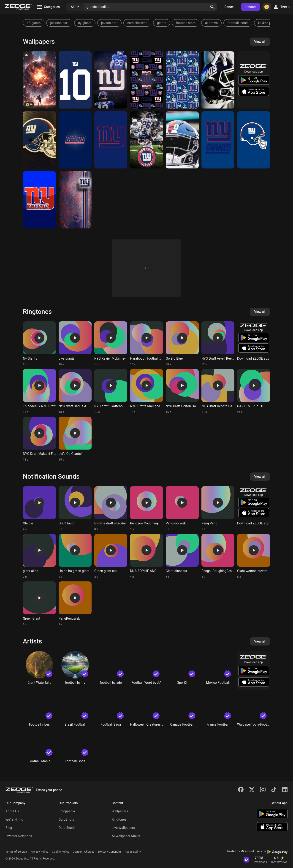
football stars (186, 23)
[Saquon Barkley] (146, 140)
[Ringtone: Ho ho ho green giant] (75, 556)
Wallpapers (120, 811)
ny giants (85, 23)
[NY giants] (111, 140)
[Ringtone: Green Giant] (39, 604)
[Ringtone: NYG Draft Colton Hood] (182, 391)
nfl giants (34, 23)
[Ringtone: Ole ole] (39, 509)
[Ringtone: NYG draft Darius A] (75, 391)
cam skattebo (137, 23)
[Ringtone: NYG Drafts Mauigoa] (146, 391)
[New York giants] (111, 80)
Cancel (229, 7)
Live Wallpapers (123, 828)
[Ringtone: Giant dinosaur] (182, 556)
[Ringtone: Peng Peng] (218, 509)
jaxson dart (109, 23)
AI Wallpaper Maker (126, 836)
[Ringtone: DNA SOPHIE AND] (146, 556)
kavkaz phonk (268, 23)
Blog (9, 828)
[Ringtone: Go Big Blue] (182, 344)
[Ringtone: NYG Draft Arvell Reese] (218, 344)
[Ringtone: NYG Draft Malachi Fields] (39, 439)
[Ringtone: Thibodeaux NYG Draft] (39, 391)
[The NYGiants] (39, 200)
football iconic (238, 23)
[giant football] (39, 80)
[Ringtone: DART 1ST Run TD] (254, 391)
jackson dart (59, 23)
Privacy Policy (39, 852)
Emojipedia (67, 811)
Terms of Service (16, 852)
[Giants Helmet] (39, 140)
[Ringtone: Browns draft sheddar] (111, 509)
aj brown (211, 23)
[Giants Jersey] (75, 80)
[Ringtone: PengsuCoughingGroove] (218, 556)
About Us (12, 811)
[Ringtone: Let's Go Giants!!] (75, 439)
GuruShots (66, 819)
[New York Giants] (146, 80)
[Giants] (218, 80)
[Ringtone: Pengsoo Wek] (182, 509)
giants (162, 23)
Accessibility (133, 852)
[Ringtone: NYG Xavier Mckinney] (111, 344)
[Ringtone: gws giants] (75, 344)
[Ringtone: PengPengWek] (75, 604)
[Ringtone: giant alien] (39, 556)
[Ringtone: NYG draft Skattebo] (111, 391)
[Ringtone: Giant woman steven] (254, 556)
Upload (251, 7)
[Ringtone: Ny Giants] (39, 344)
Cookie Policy (61, 852)
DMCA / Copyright (109, 852)
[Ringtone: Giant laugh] (75, 509)
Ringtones (119, 819)
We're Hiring (14, 819)
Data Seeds (67, 828)
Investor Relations (19, 836)
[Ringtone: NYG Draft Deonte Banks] (218, 391)
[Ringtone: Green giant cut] (111, 556)
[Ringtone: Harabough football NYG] (146, 344)
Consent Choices (84, 852)
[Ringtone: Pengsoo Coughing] (146, 509)
